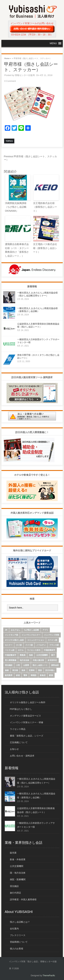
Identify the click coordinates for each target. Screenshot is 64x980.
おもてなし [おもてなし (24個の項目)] (16, 630)
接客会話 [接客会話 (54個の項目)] (55, 665)
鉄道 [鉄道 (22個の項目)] (18, 675)
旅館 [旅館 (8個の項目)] (7, 670)
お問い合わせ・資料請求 (22, 756)
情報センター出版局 (25, 75)
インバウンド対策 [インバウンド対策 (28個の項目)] (52, 635)
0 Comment (10, 81)
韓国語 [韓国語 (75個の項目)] (34, 675)
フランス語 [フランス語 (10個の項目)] (54, 645)
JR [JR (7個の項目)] (6, 630)
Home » (8, 58)
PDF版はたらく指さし (21, 709)
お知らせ (14, 749)
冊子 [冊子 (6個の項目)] (53, 655)
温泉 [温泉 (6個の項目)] (23, 670)
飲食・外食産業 (18, 859)
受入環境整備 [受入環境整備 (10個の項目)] (11, 660)
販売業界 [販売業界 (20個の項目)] (9, 675)
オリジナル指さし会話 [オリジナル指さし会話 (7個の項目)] (14, 640)
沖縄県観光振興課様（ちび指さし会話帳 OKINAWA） (16, 207)
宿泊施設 (14, 886)
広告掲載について (19, 742)
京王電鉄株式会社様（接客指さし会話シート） (45, 207)
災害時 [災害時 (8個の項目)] (32, 670)
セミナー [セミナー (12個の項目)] (9, 645)
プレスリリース (18, 935)
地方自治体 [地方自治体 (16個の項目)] (24, 660)
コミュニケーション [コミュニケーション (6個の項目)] (36, 640)
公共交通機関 (17, 866)
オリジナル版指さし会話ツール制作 (28, 702)
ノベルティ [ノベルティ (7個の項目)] (41, 645)
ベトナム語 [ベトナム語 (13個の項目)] (10, 650)
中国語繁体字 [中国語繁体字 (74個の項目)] (11, 655)
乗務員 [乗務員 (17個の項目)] (23, 655)
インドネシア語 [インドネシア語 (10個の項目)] (12, 635)
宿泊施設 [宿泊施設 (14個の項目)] (9, 665)
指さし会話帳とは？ (20, 922)
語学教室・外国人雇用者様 (23, 899)
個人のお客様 (17, 949)
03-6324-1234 (19, 35)
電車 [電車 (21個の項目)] (25, 675)
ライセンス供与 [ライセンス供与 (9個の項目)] (34, 650)
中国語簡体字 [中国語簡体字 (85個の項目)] (49, 650)
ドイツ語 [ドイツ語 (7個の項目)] (29, 645)
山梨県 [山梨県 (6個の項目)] (26, 665)
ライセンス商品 (18, 729)
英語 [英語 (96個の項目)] (40, 670)
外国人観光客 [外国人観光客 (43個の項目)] (38, 660)
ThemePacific (49, 976)
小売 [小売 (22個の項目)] (18, 665)
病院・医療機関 (18, 879)
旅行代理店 (15, 893)
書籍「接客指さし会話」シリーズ (27, 736)
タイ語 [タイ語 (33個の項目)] (19, 645)
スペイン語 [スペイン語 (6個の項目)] (52, 640)
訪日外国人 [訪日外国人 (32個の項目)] (50, 670)
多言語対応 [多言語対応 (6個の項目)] (52, 660)
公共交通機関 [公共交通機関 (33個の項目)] (42, 655)
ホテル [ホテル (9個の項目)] (21, 650)
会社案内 (14, 929)
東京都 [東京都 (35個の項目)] (15, 670)
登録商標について (19, 942)
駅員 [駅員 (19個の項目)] (51, 675)
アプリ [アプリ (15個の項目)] (45, 630)
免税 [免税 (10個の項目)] (31, 655)
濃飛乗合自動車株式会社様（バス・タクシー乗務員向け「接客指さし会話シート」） (17, 250)
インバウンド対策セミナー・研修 (27, 722)
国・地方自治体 (18, 873)
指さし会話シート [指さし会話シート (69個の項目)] (40, 665)
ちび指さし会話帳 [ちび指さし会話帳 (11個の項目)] (31, 630)
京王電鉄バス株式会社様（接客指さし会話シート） (45, 248)
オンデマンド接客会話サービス (25, 716)
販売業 (13, 853)
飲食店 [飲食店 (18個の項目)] (43, 675)
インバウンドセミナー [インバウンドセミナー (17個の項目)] (31, 635)
